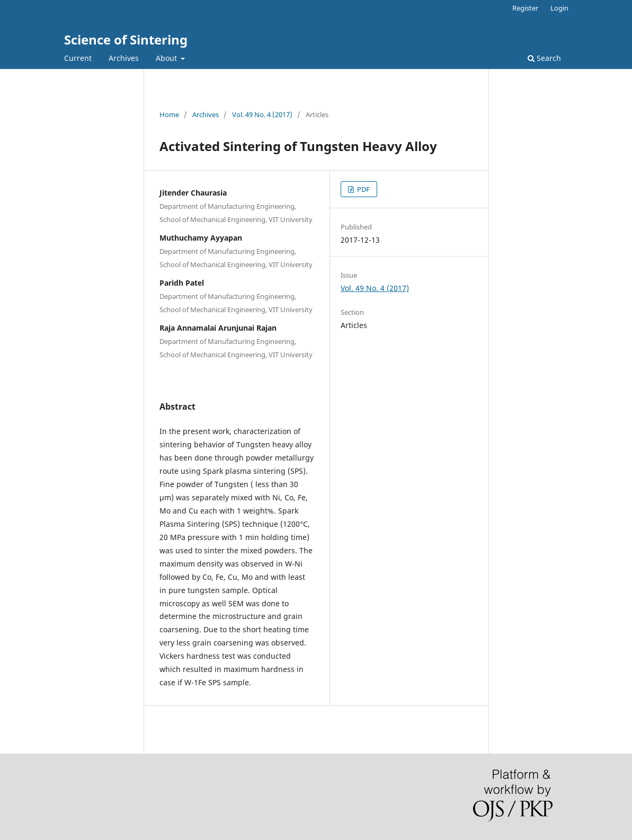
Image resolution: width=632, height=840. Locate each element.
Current (78, 58)
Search (544, 58)
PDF (363, 189)
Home (169, 114)
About (167, 58)
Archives (124, 58)
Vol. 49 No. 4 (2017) (262, 114)
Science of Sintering (126, 39)
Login (559, 8)
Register (525, 8)
